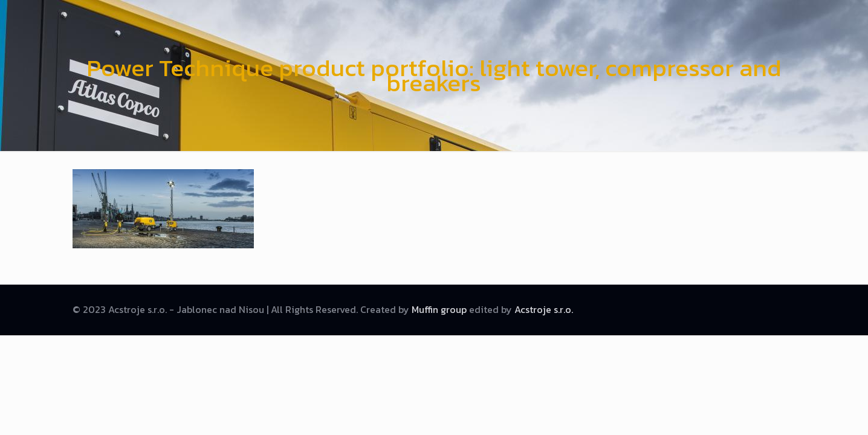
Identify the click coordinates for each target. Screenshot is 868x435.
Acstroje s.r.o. (544, 309)
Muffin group (439, 309)
